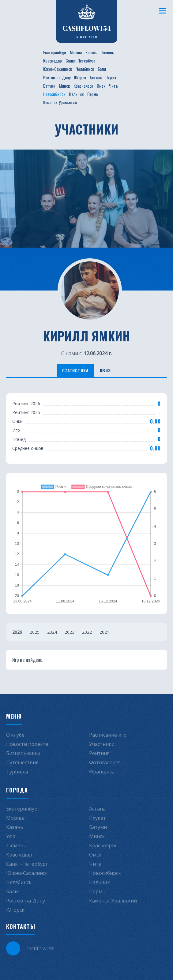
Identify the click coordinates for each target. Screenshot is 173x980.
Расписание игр (108, 735)
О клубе (15, 735)
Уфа (11, 836)
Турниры (17, 772)
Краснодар (53, 61)
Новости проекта (27, 744)
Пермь (93, 94)
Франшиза (102, 772)
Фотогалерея (105, 762)
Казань (91, 52)
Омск (101, 86)
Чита (113, 86)
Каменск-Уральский (60, 102)
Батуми (49, 86)
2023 (70, 632)
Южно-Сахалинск (58, 69)
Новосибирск (54, 94)
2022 (87, 632)
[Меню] (162, 11)
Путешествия (22, 762)
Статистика (75, 370)
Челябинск (85, 69)
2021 (104, 632)
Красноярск (83, 86)
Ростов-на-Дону (57, 77)
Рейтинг (99, 753)
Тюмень (108, 52)
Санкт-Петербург (80, 61)
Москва (76, 52)
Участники (102, 744)
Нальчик (76, 94)
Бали (102, 69)
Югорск (80, 77)
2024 (52, 632)
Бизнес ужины (23, 753)
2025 (35, 632)
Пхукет (111, 77)
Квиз (105, 370)
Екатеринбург (55, 52)
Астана (96, 77)
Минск (64, 86)
